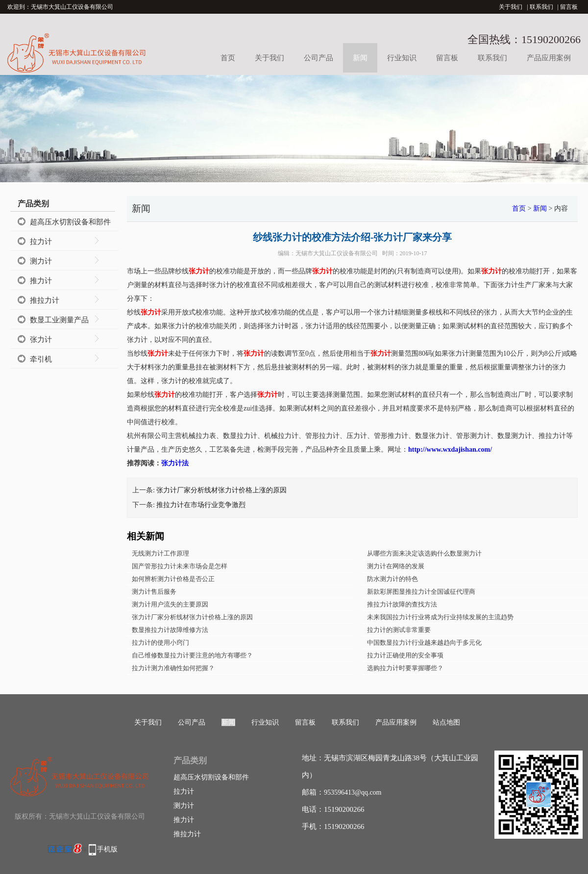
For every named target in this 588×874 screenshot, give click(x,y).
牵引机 (41, 359)
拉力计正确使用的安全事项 (405, 655)
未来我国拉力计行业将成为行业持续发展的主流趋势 (440, 617)
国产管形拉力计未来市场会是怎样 (180, 566)
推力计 (41, 281)
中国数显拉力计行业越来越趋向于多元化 (424, 643)
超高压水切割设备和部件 (70, 222)
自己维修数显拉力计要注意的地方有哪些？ (192, 655)
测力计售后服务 (154, 592)
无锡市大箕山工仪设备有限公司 (337, 253)
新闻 (360, 58)
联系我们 (541, 7)
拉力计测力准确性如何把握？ (173, 668)
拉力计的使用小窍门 (160, 643)
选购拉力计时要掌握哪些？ (405, 668)
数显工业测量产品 (59, 320)
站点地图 (446, 722)
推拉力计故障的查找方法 (402, 604)
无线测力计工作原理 (160, 553)
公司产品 (318, 58)
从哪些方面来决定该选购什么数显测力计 (424, 553)
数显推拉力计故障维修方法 (170, 630)
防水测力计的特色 (392, 579)
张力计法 (175, 463)
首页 (228, 58)
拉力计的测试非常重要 (399, 630)
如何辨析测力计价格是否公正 (173, 579)
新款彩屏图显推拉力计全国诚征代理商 (421, 592)
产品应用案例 (549, 58)
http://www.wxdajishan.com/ (450, 449)
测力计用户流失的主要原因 (170, 604)
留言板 (569, 7)
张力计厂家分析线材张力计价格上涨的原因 (221, 490)
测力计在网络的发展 (396, 566)
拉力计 (41, 242)
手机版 (107, 849)
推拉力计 (45, 300)
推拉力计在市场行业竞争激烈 (201, 505)
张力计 (41, 340)
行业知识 (402, 58)
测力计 (41, 261)
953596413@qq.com (353, 792)
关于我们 (511, 7)
